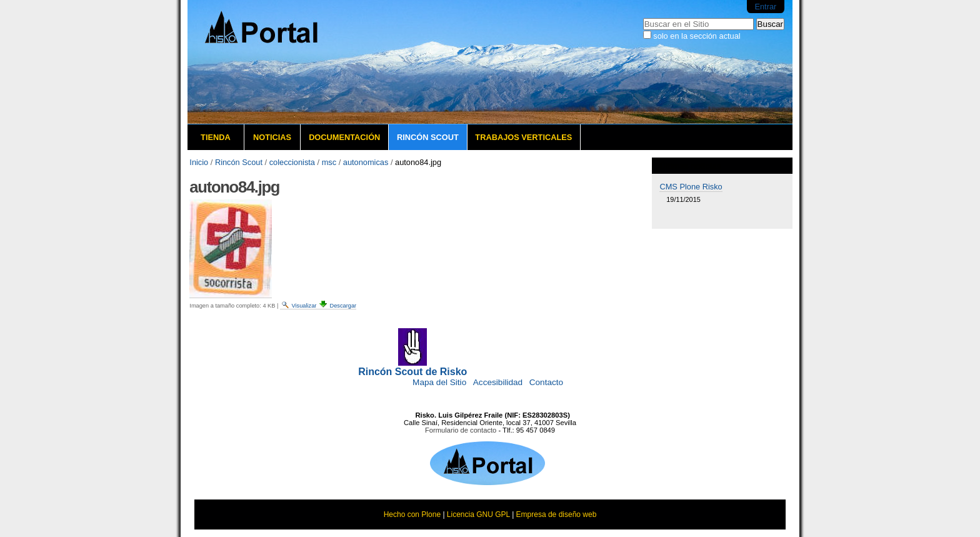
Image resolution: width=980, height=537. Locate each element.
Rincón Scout (428, 137)
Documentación (344, 137)
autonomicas (366, 162)
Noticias (272, 137)
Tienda (216, 137)
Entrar (765, 7)
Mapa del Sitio (439, 382)
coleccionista (292, 162)
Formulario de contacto (461, 430)
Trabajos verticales (523, 137)
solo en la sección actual (697, 36)
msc (329, 162)
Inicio (199, 162)
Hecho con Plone (412, 514)
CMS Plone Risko (691, 187)
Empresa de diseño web (557, 514)
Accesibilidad (498, 382)
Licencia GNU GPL (478, 514)
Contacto (546, 382)
